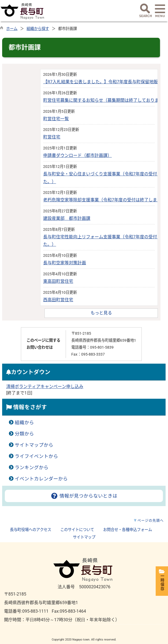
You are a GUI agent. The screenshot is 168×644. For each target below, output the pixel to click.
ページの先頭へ (151, 520)
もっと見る (101, 313)
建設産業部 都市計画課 (67, 218)
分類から (24, 434)
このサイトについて (77, 530)
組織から (24, 423)
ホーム (12, 29)
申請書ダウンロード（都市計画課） (77, 155)
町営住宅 (52, 137)
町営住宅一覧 (56, 119)
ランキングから (32, 468)
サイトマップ (84, 537)
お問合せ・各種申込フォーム (128, 530)
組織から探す (38, 29)
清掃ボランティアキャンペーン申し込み (45, 387)
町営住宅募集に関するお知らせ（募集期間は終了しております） (105, 100)
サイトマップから (34, 445)
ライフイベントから (36, 456)
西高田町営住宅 (58, 300)
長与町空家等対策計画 (65, 263)
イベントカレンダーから (41, 479)
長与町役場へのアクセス (31, 530)
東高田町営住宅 (58, 281)
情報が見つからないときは (84, 496)
